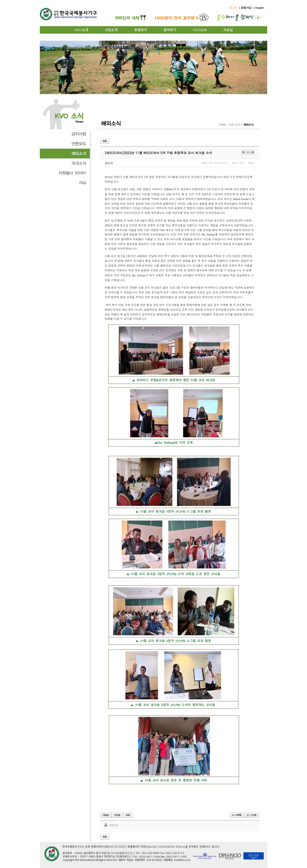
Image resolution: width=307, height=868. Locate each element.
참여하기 (170, 30)
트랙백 (237, 815)
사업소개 (111, 30)
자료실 (228, 30)
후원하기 (141, 30)
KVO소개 (81, 30)
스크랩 (252, 815)
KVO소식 (200, 30)
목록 (105, 141)
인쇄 (253, 152)
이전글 (106, 815)
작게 (248, 152)
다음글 (117, 815)
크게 (243, 152)
